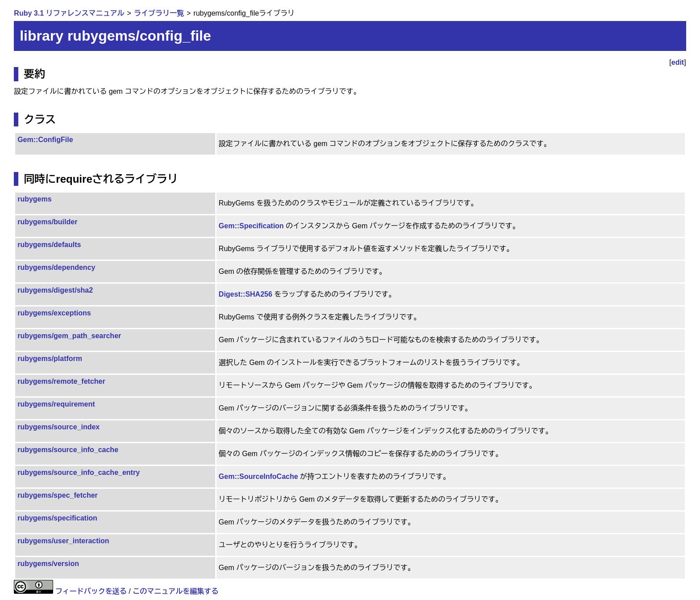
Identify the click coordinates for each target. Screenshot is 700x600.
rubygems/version (48, 564)
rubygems (34, 199)
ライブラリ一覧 (159, 13)
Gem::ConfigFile (45, 140)
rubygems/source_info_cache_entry (79, 472)
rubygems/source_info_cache (68, 450)
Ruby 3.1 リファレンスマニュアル (69, 13)
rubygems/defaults (49, 245)
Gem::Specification (251, 226)
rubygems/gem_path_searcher (69, 336)
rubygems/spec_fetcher (58, 495)
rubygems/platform (50, 359)
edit (678, 62)
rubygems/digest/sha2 (55, 290)
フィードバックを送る (91, 591)
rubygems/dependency (56, 267)
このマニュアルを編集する (175, 591)
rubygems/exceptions (54, 313)
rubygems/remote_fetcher (61, 381)
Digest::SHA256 (246, 294)
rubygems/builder (47, 222)
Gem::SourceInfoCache (258, 476)
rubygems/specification (57, 518)
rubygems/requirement (56, 404)
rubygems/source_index (58, 427)
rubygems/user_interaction (63, 541)
